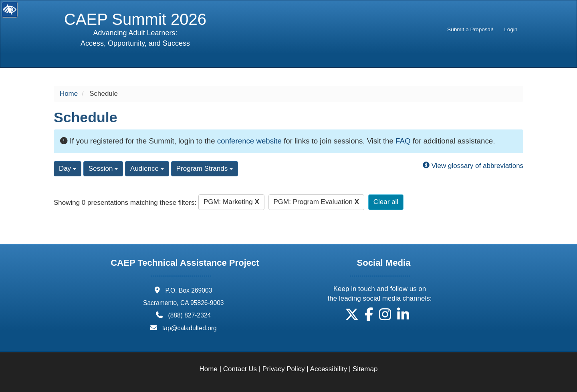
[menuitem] (470, 30)
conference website (249, 141)
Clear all (386, 202)
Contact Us (240, 369)
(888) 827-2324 (189, 315)
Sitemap (365, 369)
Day (68, 169)
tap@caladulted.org (190, 328)
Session (103, 169)
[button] (352, 317)
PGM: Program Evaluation (317, 202)
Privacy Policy (284, 369)
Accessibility (329, 369)
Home (69, 94)
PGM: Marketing (231, 202)
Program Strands (205, 169)
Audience (147, 169)
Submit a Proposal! (470, 29)
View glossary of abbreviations (473, 166)
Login (511, 29)
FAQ (403, 141)
